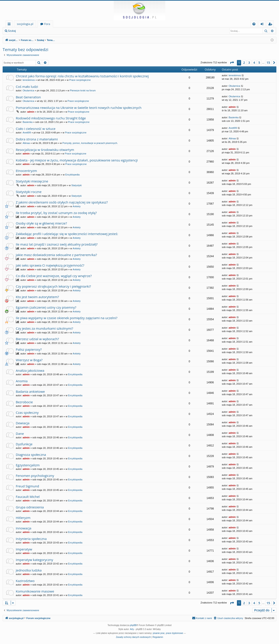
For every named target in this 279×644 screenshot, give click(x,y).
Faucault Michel (28, 497)
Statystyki (76, 185)
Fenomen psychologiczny (35, 476)
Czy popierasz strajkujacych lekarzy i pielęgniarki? (53, 286)
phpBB (133, 625)
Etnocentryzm (26, 171)
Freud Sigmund (27, 486)
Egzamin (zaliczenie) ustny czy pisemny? (46, 307)
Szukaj (12, 31)
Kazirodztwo (25, 581)
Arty (132, 629)
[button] (232, 63)
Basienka (28, 122)
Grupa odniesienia (30, 507)
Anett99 (27, 133)
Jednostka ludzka (29, 570)
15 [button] (268, 63)
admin (31, 112)
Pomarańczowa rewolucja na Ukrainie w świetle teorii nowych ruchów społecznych (79, 108)
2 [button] (244, 63)
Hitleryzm (23, 518)
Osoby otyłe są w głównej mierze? (41, 223)
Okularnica (28, 90)
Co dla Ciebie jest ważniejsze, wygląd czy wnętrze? (54, 276)
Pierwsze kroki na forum (83, 90)
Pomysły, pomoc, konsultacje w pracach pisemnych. (90, 143)
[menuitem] (254, 24)
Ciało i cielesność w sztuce (36, 129)
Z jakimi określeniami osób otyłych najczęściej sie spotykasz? (62, 202)
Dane (20, 433)
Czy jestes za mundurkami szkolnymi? (44, 328)
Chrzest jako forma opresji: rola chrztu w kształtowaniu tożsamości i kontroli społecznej (82, 76)
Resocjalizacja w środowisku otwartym (45, 150)
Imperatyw (24, 549)
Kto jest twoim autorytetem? (37, 297)
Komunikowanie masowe (35, 591)
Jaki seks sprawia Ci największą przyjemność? (50, 265)
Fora (47, 24)
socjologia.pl (25, 24)
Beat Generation (28, 97)
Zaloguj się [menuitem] (263, 25)
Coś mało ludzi (27, 87)
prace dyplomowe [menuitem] (174, 633)
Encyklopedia (72, 175)
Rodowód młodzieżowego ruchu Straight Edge (51, 118)
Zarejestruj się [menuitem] (271, 25)
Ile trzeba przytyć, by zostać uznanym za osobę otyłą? (56, 213)
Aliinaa (26, 143)
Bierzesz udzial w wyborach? (37, 339)
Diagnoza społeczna (31, 455)
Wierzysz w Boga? (29, 360)
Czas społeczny (27, 412)
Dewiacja (23, 423)
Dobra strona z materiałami (37, 139)
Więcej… (10, 25)
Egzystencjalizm (28, 465)
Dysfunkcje (24, 444)
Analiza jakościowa (30, 370)
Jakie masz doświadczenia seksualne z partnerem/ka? (56, 255)
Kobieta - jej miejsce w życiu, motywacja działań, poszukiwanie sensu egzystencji (77, 160)
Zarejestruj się (50, 31)
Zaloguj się (28, 31)
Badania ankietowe (30, 391)
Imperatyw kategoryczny (34, 560)
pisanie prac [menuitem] (159, 633)
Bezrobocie (24, 402)
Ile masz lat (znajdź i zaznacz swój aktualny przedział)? (57, 244)
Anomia (22, 381)
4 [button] (254, 63)
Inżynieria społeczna (31, 539)
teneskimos (29, 80)
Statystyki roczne (29, 192)
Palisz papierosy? (29, 349)
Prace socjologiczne (80, 80)
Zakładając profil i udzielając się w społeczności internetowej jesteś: (67, 234)
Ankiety (77, 206)
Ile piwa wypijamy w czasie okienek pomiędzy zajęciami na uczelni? (67, 318)
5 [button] (259, 63)
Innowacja (24, 528)
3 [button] (249, 63)
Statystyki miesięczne (32, 181)
